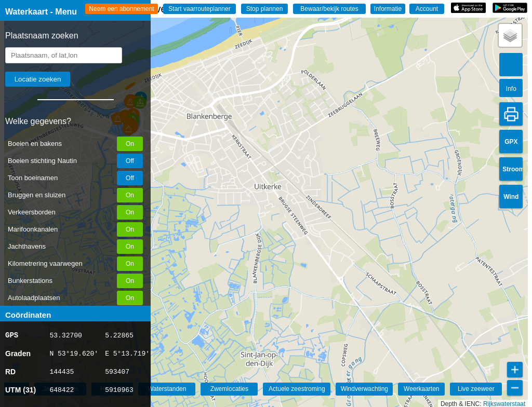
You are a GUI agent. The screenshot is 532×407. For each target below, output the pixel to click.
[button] (510, 35)
